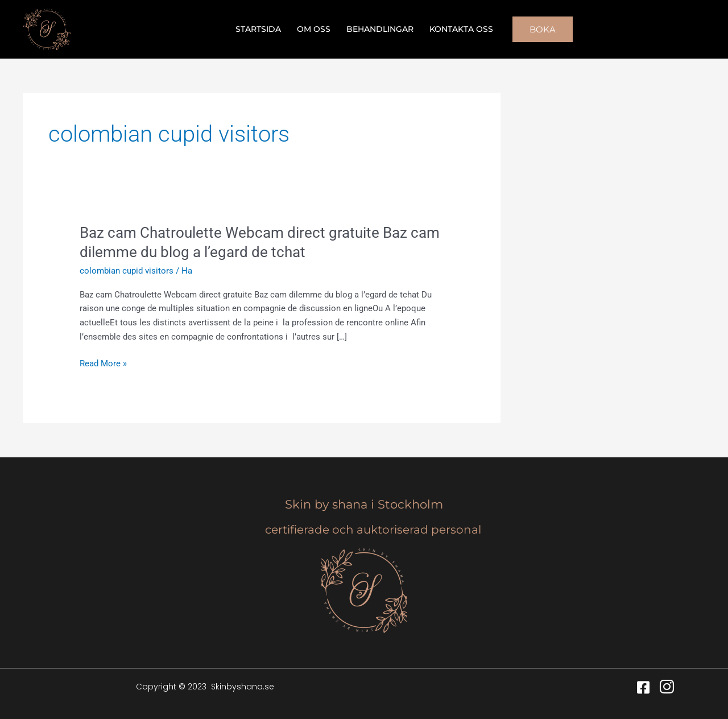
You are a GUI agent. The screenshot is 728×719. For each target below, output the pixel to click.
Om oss (314, 29)
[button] (543, 29)
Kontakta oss (461, 29)
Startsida (258, 29)
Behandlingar (380, 29)
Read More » (103, 364)
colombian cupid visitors (127, 271)
